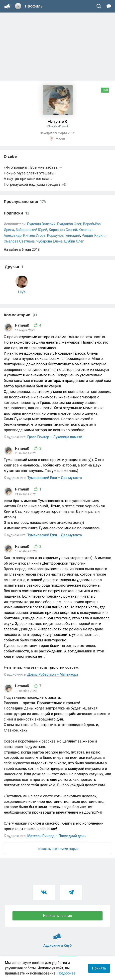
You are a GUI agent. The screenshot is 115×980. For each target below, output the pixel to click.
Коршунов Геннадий (64, 235)
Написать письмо (58, 916)
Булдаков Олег (69, 224)
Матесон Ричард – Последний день (57, 836)
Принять (99, 968)
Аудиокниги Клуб (57, 934)
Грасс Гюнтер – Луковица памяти (55, 437)
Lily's (22, 292)
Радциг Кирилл (94, 235)
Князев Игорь (34, 235)
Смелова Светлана (19, 241)
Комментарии (20, 315)
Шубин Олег (74, 241)
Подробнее (66, 973)
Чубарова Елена (49, 241)
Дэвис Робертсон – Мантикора (53, 674)
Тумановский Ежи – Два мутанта (55, 478)
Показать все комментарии (57, 849)
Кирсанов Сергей (63, 230)
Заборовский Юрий (32, 230)
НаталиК (22, 325)
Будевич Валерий (41, 224)
